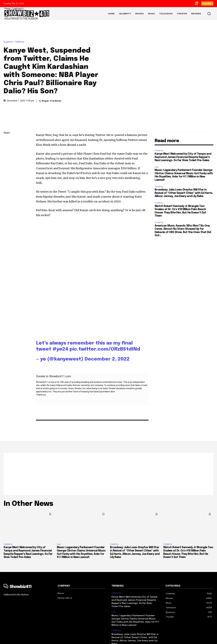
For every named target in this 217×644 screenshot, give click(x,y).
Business (9, 22)
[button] (209, 14)
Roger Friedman (52, 81)
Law (156, 128)
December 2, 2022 (107, 331)
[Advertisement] (108, 446)
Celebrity (20, 22)
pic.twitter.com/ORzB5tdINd (105, 321)
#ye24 (60, 321)
